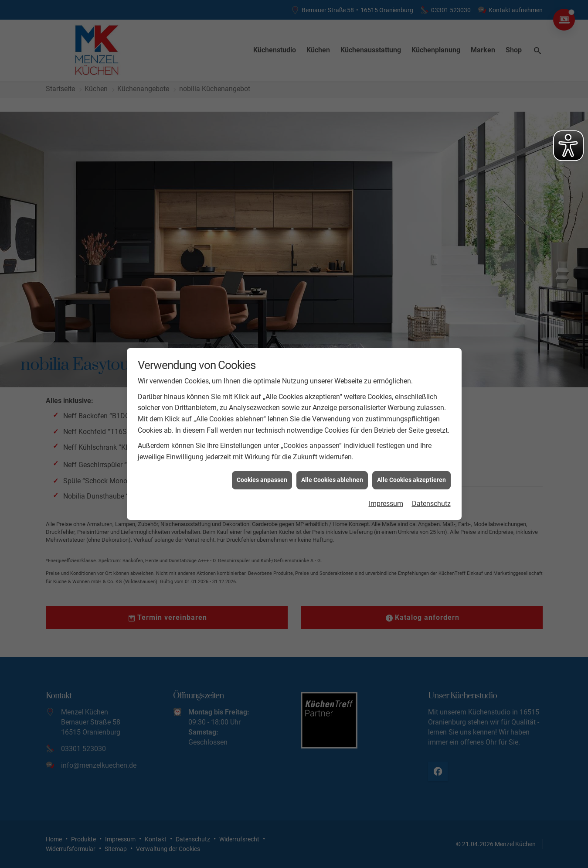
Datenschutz (431, 501)
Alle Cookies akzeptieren (411, 478)
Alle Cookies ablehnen (332, 478)
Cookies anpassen (262, 478)
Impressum (386, 501)
